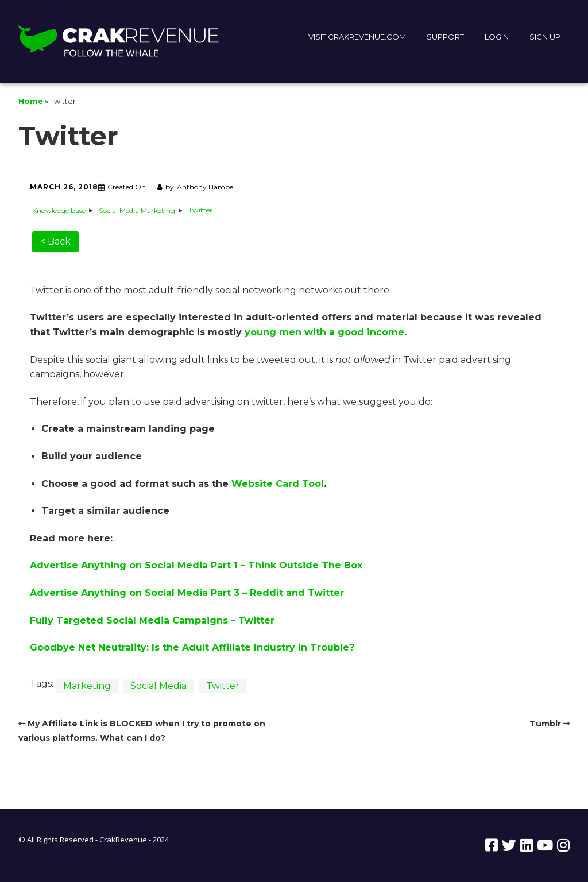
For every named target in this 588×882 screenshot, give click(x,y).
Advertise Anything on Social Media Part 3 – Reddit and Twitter (187, 593)
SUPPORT (445, 37)
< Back (55, 241)
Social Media (158, 686)
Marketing (87, 686)
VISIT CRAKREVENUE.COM (357, 37)
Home (31, 101)
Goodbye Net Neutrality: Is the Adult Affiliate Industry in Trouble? (192, 647)
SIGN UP (545, 37)
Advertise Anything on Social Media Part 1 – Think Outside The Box (196, 565)
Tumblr (545, 724)
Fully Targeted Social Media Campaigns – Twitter (152, 620)
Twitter (223, 686)
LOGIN (497, 37)
